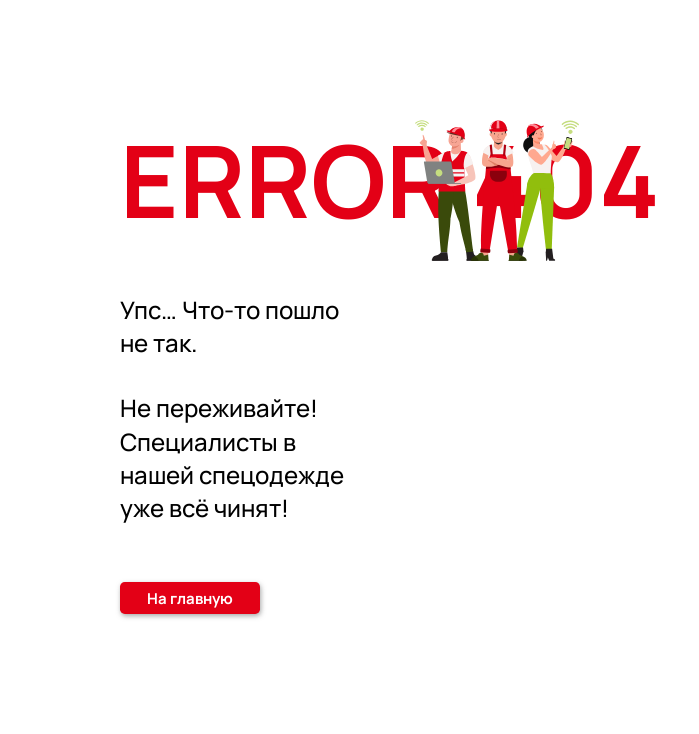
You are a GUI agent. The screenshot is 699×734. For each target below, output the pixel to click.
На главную (190, 598)
